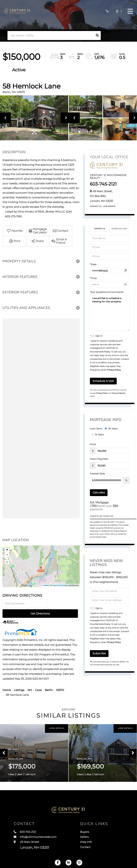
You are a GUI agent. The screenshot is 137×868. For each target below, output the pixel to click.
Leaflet (46, 585)
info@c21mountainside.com (40, 839)
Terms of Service (119, 393)
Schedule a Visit (119, 229)
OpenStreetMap (60, 585)
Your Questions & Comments (107, 292)
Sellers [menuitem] (90, 839)
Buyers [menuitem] (90, 833)
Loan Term (96, 429)
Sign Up (118, 11)
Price (93, 444)
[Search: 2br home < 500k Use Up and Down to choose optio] (51, 36)
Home (7, 680)
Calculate (99, 493)
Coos (38, 680)
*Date (93, 264)
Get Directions (64, 604)
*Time (93, 278)
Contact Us (96, 206)
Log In (109, 11)
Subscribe (99, 653)
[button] (97, 36)
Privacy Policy (114, 370)
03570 (60, 680)
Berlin (49, 680)
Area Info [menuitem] (92, 845)
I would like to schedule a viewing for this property (110, 313)
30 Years (111, 429)
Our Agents (109, 206)
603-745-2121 (88, 11)
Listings (19, 680)
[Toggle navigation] (129, 11)
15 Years (98, 435)
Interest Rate (97, 474)
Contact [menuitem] (91, 851)
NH (30, 680)
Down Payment (99, 459)
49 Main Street (31, 848)
